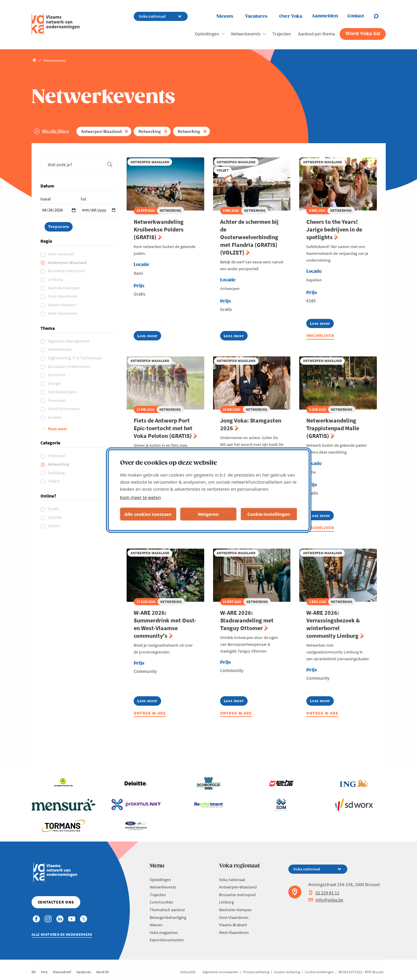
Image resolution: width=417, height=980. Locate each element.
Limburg (56, 279)
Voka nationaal (61, 254)
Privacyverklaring (256, 972)
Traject (54, 481)
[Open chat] (380, 16)
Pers (44, 972)
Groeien (55, 417)
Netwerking (150, 131)
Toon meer (58, 429)
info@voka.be (326, 900)
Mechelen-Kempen (65, 288)
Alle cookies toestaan (148, 514)
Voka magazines (164, 932)
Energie (55, 383)
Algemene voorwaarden (220, 972)
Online (54, 526)
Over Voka (291, 16)
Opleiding (57, 473)
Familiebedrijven (63, 392)
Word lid (102, 972)
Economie (57, 375)
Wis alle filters (55, 131)
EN (34, 972)
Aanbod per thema (317, 34)
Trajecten (282, 34)
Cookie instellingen (319, 972)
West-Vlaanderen (63, 313)
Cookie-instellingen (269, 514)
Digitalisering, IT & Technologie (75, 358)
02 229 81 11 (324, 893)
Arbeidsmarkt (60, 349)
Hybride (55, 517)
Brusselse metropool (67, 271)
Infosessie (57, 456)
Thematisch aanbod (167, 910)
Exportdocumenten (167, 940)
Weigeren (208, 514)
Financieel (57, 400)
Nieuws (225, 16)
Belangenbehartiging (168, 917)
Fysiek (54, 509)
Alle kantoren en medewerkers (62, 934)
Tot (83, 199)
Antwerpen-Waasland (101, 131)
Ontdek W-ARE (150, 713)
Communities (161, 902)
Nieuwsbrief (62, 972)
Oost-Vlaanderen (63, 296)
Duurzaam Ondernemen (69, 366)
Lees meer (149, 337)
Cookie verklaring (287, 972)
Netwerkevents (246, 34)
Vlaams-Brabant (62, 305)
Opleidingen (207, 34)
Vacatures (256, 16)
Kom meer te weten (141, 497)
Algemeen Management (69, 341)
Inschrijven (320, 335)
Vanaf (45, 199)
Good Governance (64, 409)
